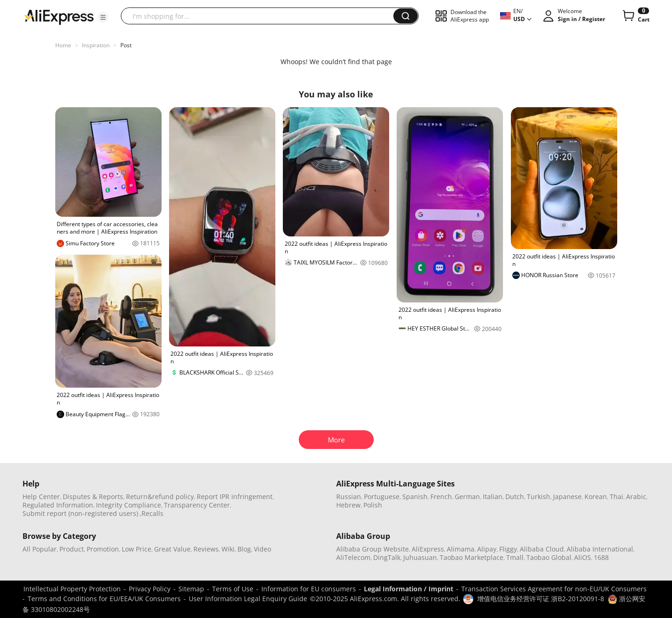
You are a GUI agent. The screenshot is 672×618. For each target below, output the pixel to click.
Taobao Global (549, 557)
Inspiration (96, 45)
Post (126, 45)
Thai (617, 497)
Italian (493, 497)
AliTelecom (353, 557)
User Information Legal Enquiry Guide (248, 599)
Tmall (515, 557)
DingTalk (387, 557)
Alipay (487, 549)
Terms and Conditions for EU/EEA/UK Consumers (104, 599)
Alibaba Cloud (542, 549)
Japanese (567, 497)
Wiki (228, 549)
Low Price (137, 549)
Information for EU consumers (309, 589)
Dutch (515, 497)
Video (262, 549)
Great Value (172, 549)
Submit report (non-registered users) (80, 513)
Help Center (41, 497)
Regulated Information (58, 505)
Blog (244, 549)
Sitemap (191, 589)
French (441, 497)
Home (63, 45)
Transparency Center (197, 505)
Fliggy (508, 549)
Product (72, 549)
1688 (601, 557)
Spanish (415, 497)
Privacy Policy (150, 589)
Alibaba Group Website (373, 549)
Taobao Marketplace (472, 557)
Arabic (636, 497)
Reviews (206, 549)
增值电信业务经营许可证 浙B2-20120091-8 (541, 599)
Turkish (539, 497)
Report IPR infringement (235, 497)
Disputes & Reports (93, 497)
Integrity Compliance (129, 505)
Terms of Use (233, 589)
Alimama (461, 549)
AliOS (583, 557)
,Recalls (151, 513)
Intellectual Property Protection (72, 589)
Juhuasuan (420, 557)
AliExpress (428, 549)
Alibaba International (600, 549)
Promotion (103, 549)
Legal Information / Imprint (409, 589)
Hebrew (348, 505)
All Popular (40, 549)
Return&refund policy (160, 497)
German (467, 497)
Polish (373, 505)
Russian (349, 497)
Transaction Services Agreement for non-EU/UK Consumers (554, 589)
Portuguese (382, 497)
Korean (596, 497)
